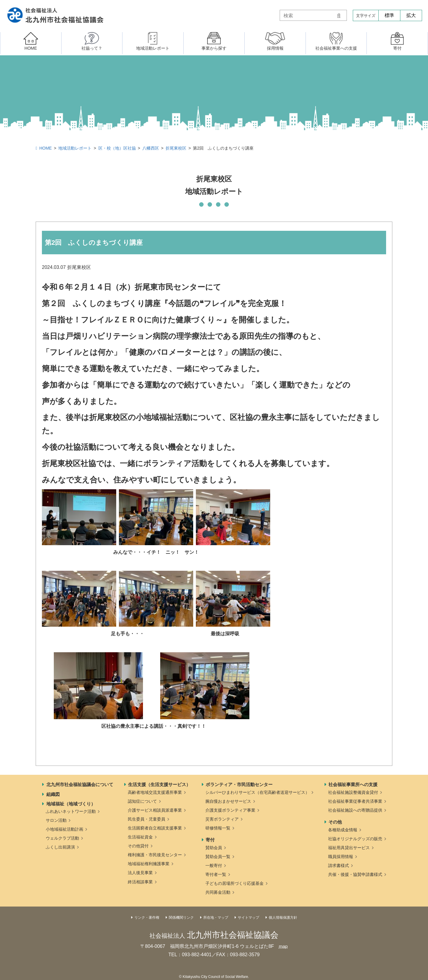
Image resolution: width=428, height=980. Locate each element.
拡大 (411, 15)
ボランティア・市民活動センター (239, 784)
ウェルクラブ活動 (62, 838)
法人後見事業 (140, 873)
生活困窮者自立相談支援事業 (155, 828)
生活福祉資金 (140, 837)
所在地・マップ (216, 918)
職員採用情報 (341, 857)
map (283, 946)
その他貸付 (138, 846)
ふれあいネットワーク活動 (71, 811)
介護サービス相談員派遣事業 (155, 810)
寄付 (210, 840)
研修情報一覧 (218, 828)
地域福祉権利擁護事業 (149, 864)
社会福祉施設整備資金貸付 (353, 792)
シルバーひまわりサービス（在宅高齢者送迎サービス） (257, 792)
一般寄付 (214, 865)
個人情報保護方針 (283, 918)
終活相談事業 (140, 882)
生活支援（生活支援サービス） (159, 784)
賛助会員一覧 (218, 857)
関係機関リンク (181, 918)
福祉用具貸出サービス (349, 848)
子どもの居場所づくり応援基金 (235, 883)
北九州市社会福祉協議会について (80, 784)
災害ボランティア (222, 819)
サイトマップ (248, 918)
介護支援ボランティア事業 (230, 810)
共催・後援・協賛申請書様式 (355, 874)
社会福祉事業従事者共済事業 (355, 801)
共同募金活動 (218, 892)
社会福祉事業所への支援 (353, 784)
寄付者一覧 (216, 874)
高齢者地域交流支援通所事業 (155, 792)
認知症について (142, 801)
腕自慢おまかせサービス (228, 801)
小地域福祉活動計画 (64, 829)
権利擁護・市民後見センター (155, 855)
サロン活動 (56, 820)
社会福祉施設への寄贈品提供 (355, 810)
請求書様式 (339, 865)
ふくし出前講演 (60, 847)
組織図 (53, 794)
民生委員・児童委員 (147, 819)
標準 (389, 15)
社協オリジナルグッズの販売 (355, 839)
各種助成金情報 (343, 830)
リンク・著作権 (147, 918)
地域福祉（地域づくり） (71, 804)
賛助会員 (214, 848)
